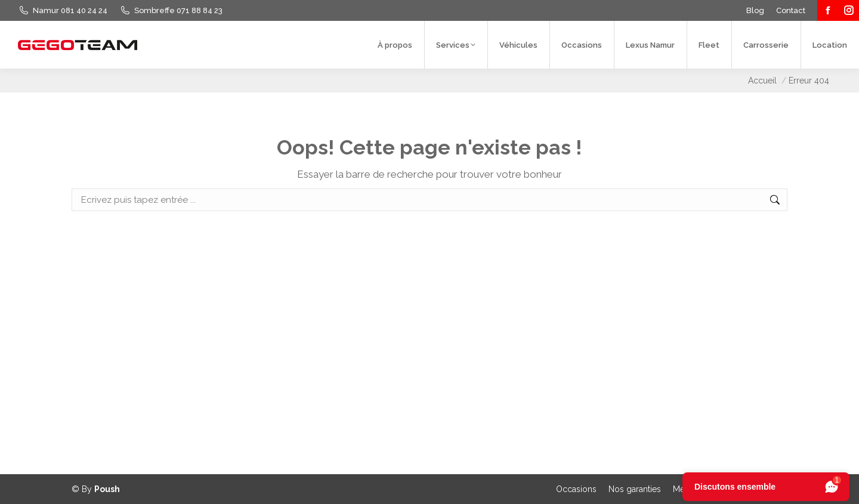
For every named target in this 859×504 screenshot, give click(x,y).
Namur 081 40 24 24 (70, 10)
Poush (107, 489)
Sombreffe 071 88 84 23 (178, 10)
